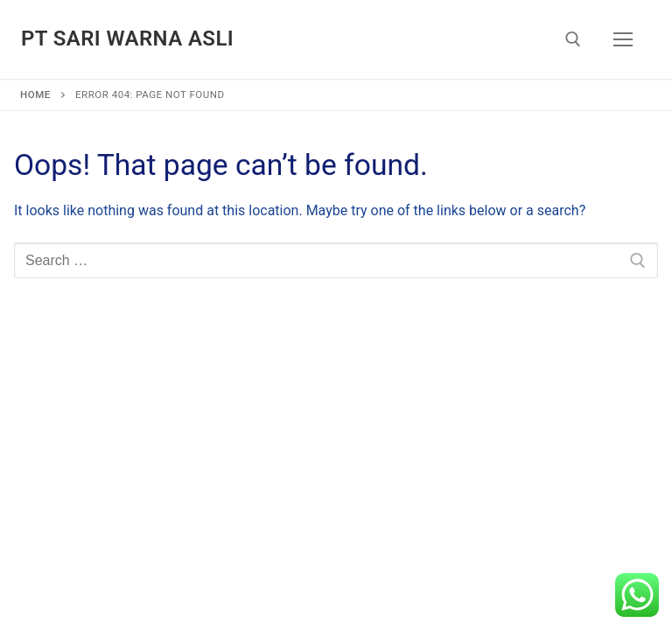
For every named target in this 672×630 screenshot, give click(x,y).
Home (35, 94)
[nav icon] (623, 39)
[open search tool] (573, 39)
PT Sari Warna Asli (127, 38)
